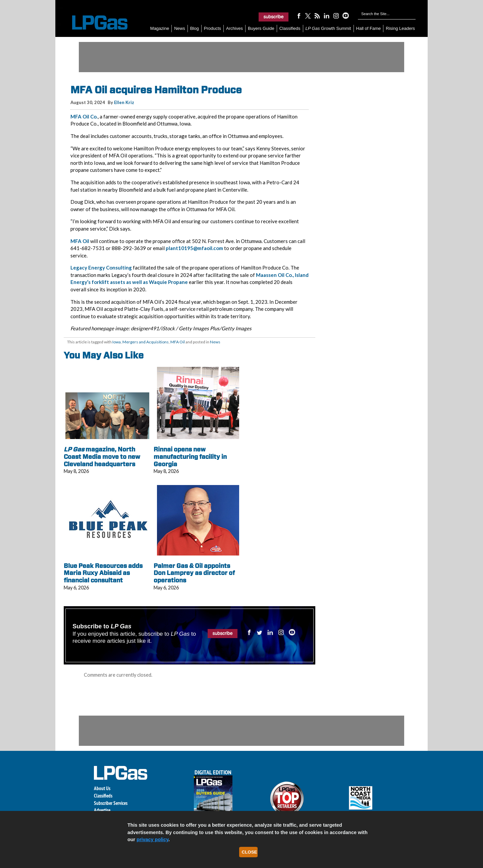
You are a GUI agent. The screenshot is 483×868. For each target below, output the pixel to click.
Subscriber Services (111, 803)
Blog (195, 28)
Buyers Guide (261, 28)
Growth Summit (328, 28)
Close (250, 852)
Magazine (160, 28)
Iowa (117, 342)
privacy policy (152, 839)
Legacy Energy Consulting (101, 268)
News (180, 28)
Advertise (102, 810)
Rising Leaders (400, 28)
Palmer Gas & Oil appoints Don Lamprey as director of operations (194, 573)
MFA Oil (80, 241)
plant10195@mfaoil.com (194, 248)
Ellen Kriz (124, 102)
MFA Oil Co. (84, 116)
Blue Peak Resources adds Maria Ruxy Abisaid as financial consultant (103, 573)
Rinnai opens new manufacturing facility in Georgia (190, 456)
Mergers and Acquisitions (146, 342)
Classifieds (290, 28)
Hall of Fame (369, 28)
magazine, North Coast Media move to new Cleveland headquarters (102, 456)
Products (212, 28)
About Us (102, 788)
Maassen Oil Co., (275, 275)
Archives (234, 28)
